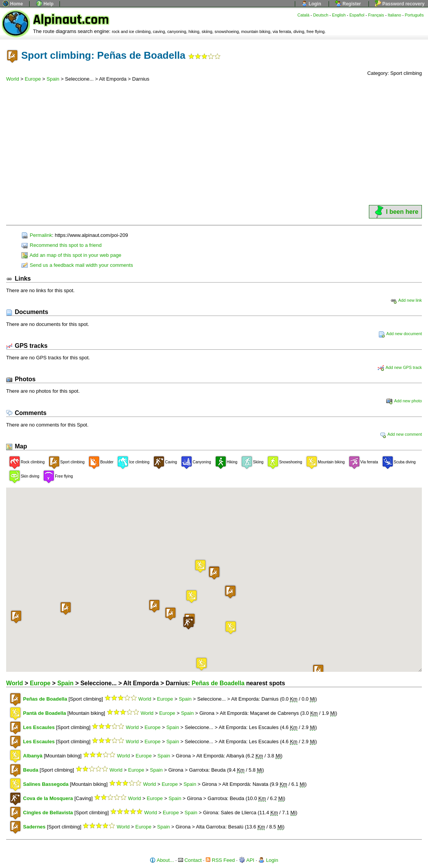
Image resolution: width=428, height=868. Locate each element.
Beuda (31, 770)
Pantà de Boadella (45, 713)
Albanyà (33, 756)
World (13, 79)
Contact (190, 860)
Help (45, 4)
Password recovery (400, 4)
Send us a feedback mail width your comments (77, 265)
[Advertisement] (214, 146)
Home (13, 4)
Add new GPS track (400, 367)
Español (357, 15)
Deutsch (321, 15)
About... (162, 860)
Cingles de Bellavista (48, 813)
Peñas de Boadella (218, 683)
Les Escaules (39, 727)
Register (348, 4)
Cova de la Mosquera (48, 798)
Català (303, 15)
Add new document (400, 334)
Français (376, 15)
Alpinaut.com (71, 20)
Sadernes (34, 827)
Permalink (37, 235)
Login (311, 4)
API (247, 860)
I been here (395, 212)
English (339, 15)
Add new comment (401, 434)
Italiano (394, 15)
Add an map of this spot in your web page (71, 255)
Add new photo (404, 401)
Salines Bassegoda (46, 784)
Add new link (406, 300)
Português (414, 15)
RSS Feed (220, 860)
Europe (33, 79)
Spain (53, 79)
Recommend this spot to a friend (62, 245)
